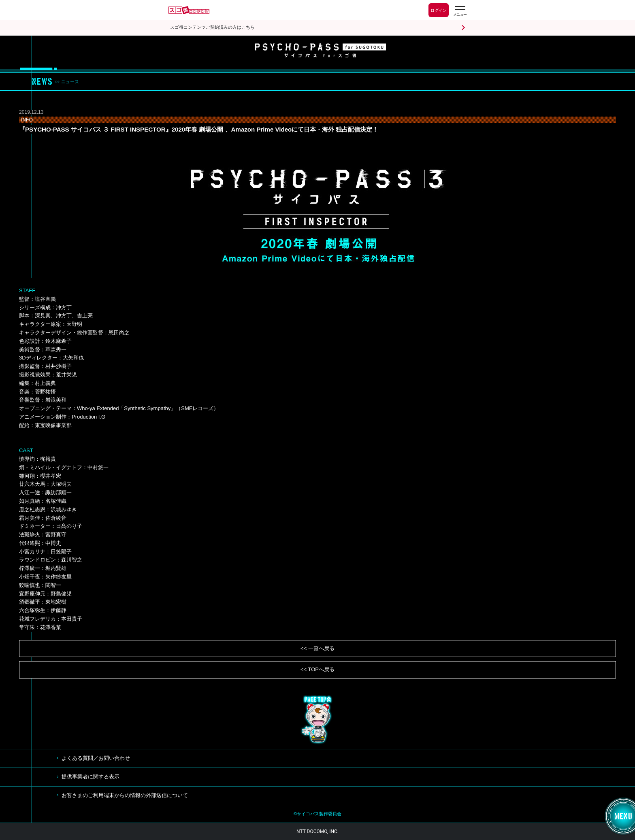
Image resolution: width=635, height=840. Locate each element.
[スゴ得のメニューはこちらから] (460, 11)
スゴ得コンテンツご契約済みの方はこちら (212, 27)
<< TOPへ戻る (317, 669)
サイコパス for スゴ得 (321, 50)
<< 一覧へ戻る (317, 648)
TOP (317, 720)
